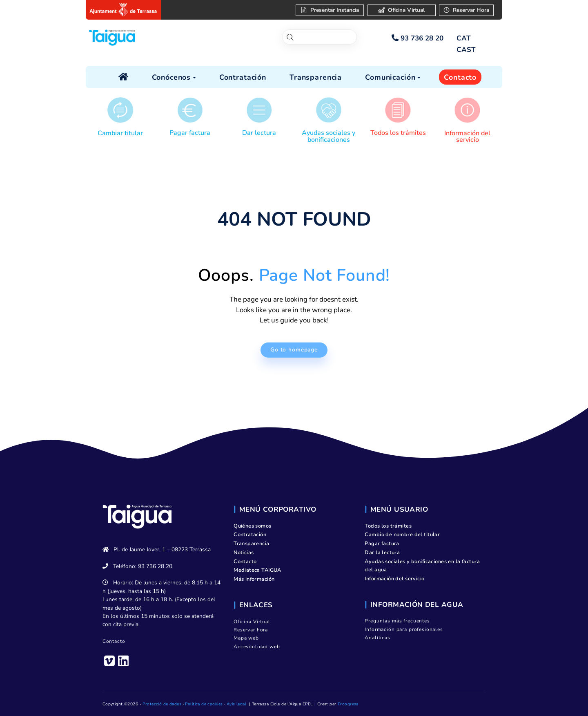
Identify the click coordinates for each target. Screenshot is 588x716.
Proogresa (348, 704)
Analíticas (378, 638)
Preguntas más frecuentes (397, 621)
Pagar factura (190, 133)
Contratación (250, 535)
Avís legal (236, 704)
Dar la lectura (382, 553)
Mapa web (246, 638)
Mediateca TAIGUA (257, 570)
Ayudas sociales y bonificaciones (329, 136)
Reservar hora (251, 630)
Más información (254, 579)
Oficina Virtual (252, 622)
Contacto (114, 641)
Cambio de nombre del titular (402, 535)
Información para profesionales (404, 629)
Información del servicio (467, 136)
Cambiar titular (120, 133)
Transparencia (252, 544)
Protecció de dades (162, 704)
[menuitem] (463, 38)
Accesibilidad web (257, 647)
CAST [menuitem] (466, 50)
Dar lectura (259, 133)
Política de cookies (204, 704)
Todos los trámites (398, 133)
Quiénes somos (253, 526)
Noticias (244, 553)
